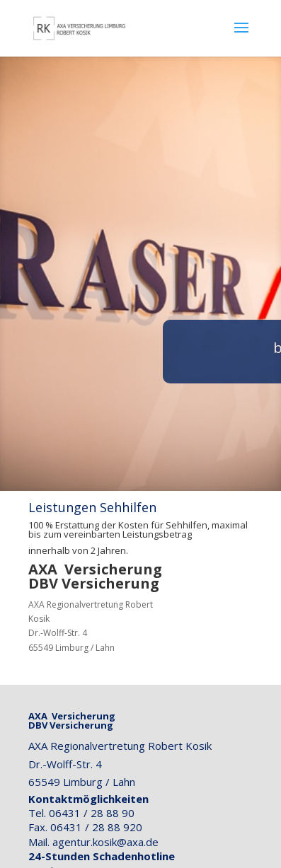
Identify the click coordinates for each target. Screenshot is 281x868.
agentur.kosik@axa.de (105, 842)
